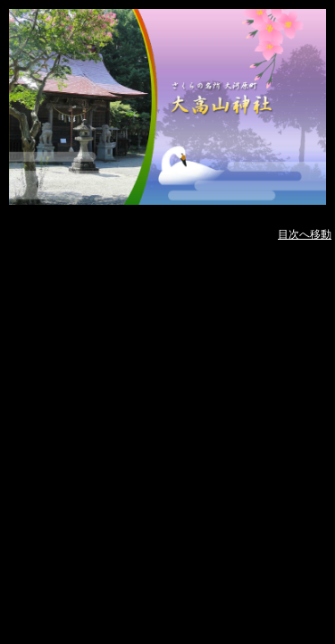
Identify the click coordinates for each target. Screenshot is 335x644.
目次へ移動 (305, 234)
